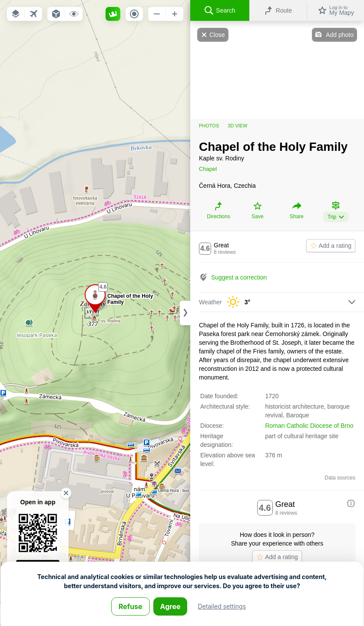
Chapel (208, 169)
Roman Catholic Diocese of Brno (309, 426)
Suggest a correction (239, 277)
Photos (209, 126)
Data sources (340, 478)
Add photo (340, 35)
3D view (237, 126)
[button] (16, 14)
